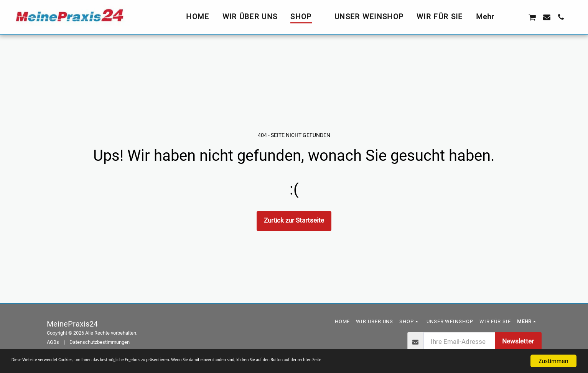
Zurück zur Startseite (294, 220)
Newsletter (518, 341)
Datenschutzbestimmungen (100, 342)
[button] (518, 17)
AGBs (53, 342)
